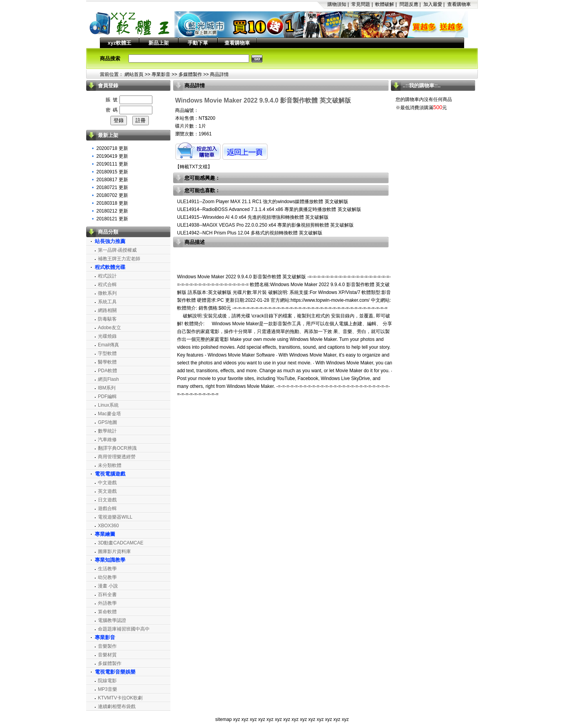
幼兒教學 (107, 577)
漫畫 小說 (108, 586)
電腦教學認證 (112, 620)
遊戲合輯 (107, 508)
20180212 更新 (112, 211)
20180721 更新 (112, 187)
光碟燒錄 (107, 336)
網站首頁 (134, 74)
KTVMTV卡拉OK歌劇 (120, 698)
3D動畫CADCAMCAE (121, 543)
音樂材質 (107, 655)
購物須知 (337, 4)
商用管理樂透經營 (117, 457)
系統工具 (107, 302)
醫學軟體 (107, 362)
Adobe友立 (109, 328)
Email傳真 (108, 345)
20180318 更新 (112, 203)
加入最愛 (433, 4)
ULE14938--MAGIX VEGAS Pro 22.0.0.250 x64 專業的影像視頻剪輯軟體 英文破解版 (265, 225)
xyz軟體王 (119, 43)
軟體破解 (385, 4)
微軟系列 (107, 293)
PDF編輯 (107, 396)
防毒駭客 (107, 319)
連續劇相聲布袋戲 (117, 706)
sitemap (224, 719)
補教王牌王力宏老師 (119, 259)
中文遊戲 (107, 483)
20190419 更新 (112, 156)
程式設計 (107, 276)
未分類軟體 (110, 465)
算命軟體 (107, 612)
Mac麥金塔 (109, 414)
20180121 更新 (112, 219)
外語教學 (107, 603)
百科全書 (107, 595)
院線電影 (107, 681)
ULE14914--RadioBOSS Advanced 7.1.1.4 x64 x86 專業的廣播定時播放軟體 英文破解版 (269, 209)
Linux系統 (108, 405)
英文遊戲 (107, 491)
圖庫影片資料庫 (114, 551)
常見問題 (361, 4)
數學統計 (107, 431)
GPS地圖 (108, 422)
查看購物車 (459, 4)
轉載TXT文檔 (194, 167)
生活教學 (107, 569)
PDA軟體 (108, 371)
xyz (237, 719)
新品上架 (159, 43)
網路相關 (107, 310)
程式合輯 (107, 285)
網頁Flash (108, 379)
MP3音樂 (108, 689)
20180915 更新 (112, 172)
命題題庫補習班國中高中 (124, 629)
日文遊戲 (107, 500)
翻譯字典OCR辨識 (117, 448)
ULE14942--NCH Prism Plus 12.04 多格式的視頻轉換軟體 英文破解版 (250, 233)
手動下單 (198, 43)
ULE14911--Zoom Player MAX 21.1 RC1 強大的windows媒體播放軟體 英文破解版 (263, 202)
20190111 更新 (112, 164)
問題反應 (409, 4)
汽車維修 (107, 440)
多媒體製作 (190, 74)
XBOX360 (108, 526)
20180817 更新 (112, 180)
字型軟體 (107, 353)
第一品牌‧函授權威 (117, 250)
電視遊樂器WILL (115, 517)
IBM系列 (107, 388)
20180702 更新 (112, 195)
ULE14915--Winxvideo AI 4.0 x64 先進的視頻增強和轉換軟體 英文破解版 (253, 217)
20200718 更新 (112, 148)
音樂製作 (107, 646)
